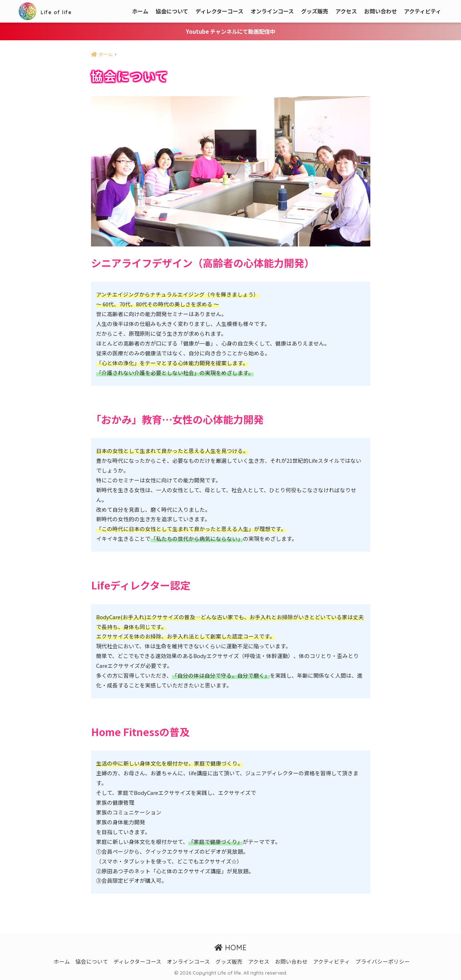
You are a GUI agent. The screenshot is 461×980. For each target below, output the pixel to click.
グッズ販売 (315, 11)
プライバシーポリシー (383, 961)
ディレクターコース (219, 11)
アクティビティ (423, 11)
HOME (231, 947)
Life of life (52, 11)
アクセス (346, 11)
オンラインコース (272, 11)
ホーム (140, 11)
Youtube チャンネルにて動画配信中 (231, 31)
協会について (172, 11)
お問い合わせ (380, 11)
